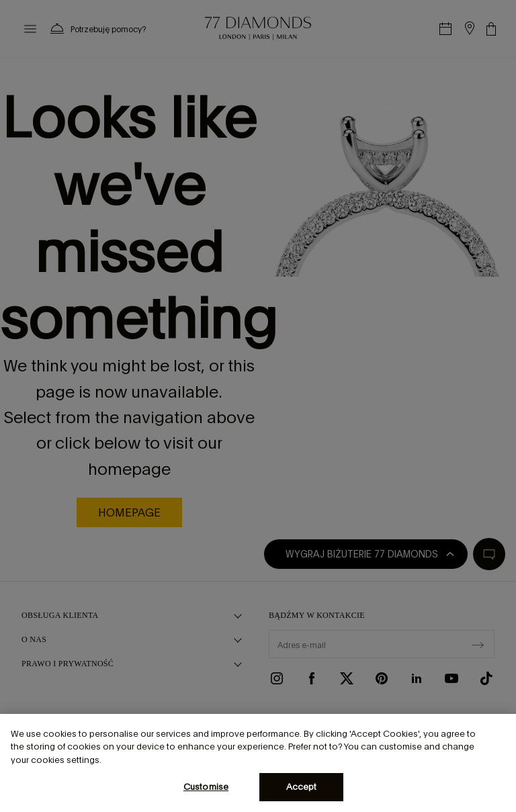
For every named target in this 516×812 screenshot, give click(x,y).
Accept (302, 787)
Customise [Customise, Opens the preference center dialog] (206, 787)
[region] (258, 763)
